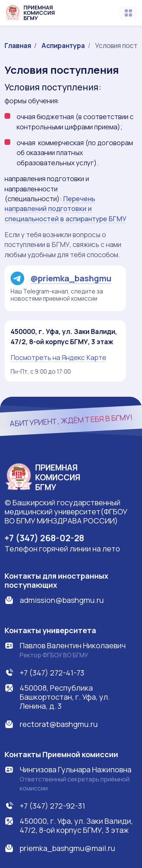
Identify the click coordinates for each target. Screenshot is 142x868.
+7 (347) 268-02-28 (44, 538)
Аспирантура (63, 45)
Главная (18, 45)
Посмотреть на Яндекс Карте (59, 357)
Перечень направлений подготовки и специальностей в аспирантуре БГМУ (66, 209)
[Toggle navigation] (128, 13)
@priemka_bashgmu (61, 278)
